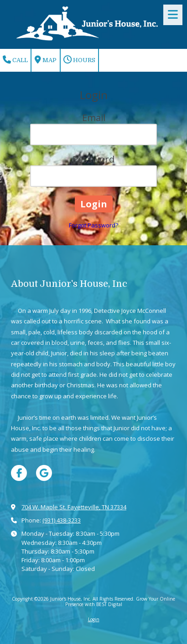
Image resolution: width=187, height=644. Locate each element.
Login (94, 619)
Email (94, 118)
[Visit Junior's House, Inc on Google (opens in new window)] (44, 473)
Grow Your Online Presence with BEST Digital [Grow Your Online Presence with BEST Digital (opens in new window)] (120, 602)
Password (93, 159)
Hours (79, 60)
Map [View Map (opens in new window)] (46, 60)
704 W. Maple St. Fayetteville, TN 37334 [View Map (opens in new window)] (74, 507)
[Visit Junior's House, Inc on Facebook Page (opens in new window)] (19, 473)
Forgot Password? (93, 225)
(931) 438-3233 (62, 520)
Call (15, 60)
